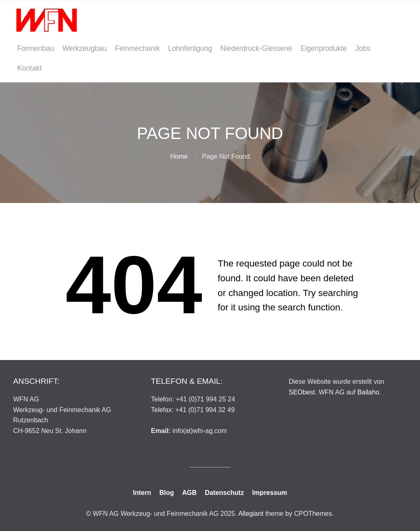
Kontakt (30, 68)
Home (179, 156)
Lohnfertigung (190, 48)
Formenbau (36, 48)
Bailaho (368, 392)
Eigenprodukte (323, 48)
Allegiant (251, 514)
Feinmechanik (137, 48)
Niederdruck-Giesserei (256, 48)
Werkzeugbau (84, 48)
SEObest (302, 392)
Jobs (363, 48)
